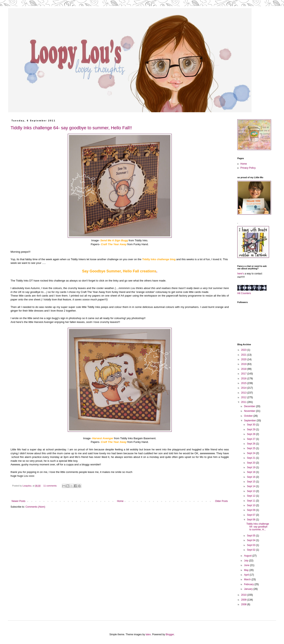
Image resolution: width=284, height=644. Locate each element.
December (250, 406)
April (247, 575)
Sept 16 (251, 477)
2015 (244, 383)
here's (241, 274)
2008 (244, 604)
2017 (244, 374)
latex (148, 634)
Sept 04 (251, 540)
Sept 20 (251, 463)
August (248, 556)
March (248, 579)
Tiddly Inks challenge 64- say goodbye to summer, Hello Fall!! (71, 128)
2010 (244, 595)
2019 (244, 364)
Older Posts (221, 501)
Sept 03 (251, 545)
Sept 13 (251, 491)
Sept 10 (251, 505)
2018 (244, 369)
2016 (244, 379)
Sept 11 (251, 501)
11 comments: (51, 486)
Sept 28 (251, 434)
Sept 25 (251, 448)
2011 (244, 402)
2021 (244, 355)
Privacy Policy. (248, 168)
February (249, 584)
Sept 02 (251, 550)
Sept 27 (251, 439)
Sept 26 (251, 444)
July (247, 561)
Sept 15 (251, 482)
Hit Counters (244, 293)
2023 (244, 350)
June (247, 565)
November (250, 411)
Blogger (170, 634)
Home (120, 501)
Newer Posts (18, 501)
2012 (244, 397)
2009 (244, 600)
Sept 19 (251, 467)
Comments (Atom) (35, 507)
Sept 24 (251, 453)
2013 (244, 393)
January (249, 589)
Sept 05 (251, 536)
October (249, 416)
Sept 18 (251, 472)
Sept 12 (251, 496)
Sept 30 (251, 425)
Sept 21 (251, 458)
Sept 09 (251, 510)
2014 (244, 388)
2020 (244, 359)
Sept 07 (251, 515)
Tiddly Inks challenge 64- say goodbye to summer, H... (258, 527)
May (247, 570)
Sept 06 (251, 520)
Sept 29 (251, 429)
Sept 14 (251, 486)
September (250, 421)
